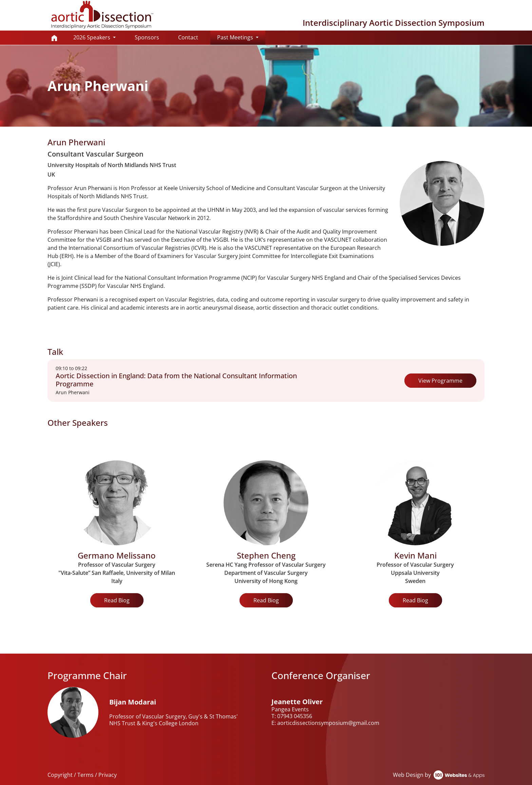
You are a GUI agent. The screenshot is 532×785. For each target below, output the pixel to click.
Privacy (108, 775)
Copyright (60, 775)
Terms (85, 775)
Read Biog (117, 600)
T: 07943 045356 (292, 716)
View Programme (440, 381)
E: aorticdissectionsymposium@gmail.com (325, 723)
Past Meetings (241, 37)
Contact (188, 37)
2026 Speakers (92, 37)
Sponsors (147, 37)
